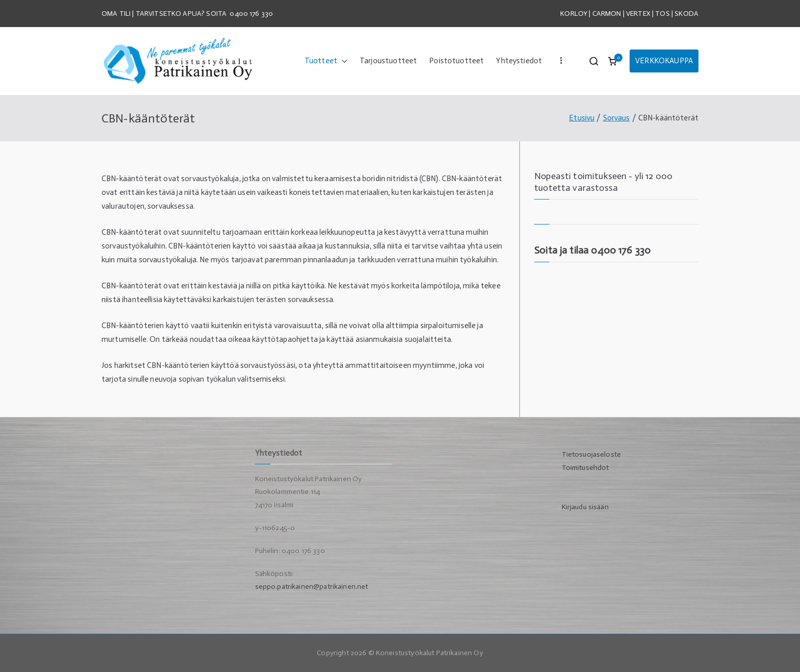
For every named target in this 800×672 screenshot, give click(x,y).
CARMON (607, 14)
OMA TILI (117, 14)
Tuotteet (326, 61)
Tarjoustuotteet (388, 61)
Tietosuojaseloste (592, 454)
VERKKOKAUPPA (664, 61)
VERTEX (638, 14)
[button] (342, 61)
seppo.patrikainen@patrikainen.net (312, 587)
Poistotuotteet (456, 61)
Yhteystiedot (519, 61)
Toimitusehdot (585, 468)
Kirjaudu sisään (585, 507)
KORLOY (574, 14)
